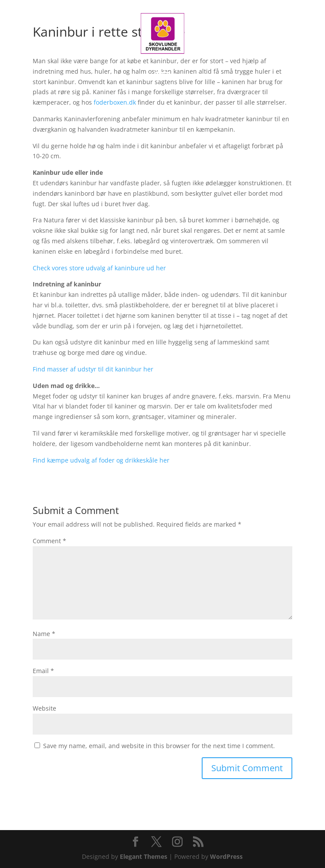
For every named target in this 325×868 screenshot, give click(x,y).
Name (44, 634)
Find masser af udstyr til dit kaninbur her (93, 369)
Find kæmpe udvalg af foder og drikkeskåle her (101, 460)
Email (43, 671)
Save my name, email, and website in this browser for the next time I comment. (159, 746)
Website (44, 708)
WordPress (226, 856)
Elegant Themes (144, 856)
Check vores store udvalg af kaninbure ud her (99, 268)
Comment (49, 541)
